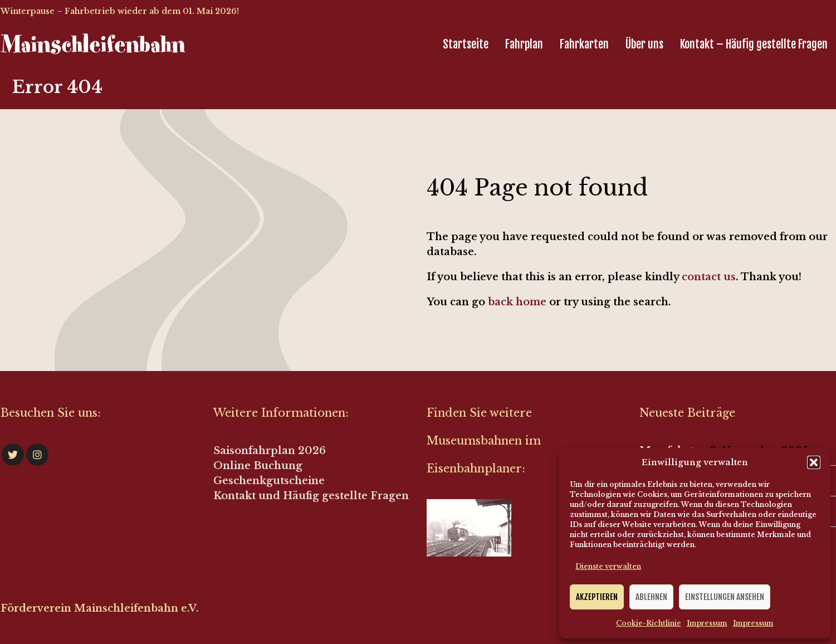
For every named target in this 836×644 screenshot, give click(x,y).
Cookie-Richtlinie (649, 623)
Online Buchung (258, 466)
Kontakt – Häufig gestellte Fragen (754, 44)
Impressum (707, 623)
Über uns (644, 44)
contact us (709, 277)
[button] (814, 462)
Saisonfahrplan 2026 (270, 451)
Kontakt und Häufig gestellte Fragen (311, 496)
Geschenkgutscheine (269, 481)
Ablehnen (651, 597)
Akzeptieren (597, 597)
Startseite (466, 44)
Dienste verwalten (608, 566)
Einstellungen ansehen (725, 597)
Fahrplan (524, 44)
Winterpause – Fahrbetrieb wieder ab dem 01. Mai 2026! (120, 11)
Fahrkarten (584, 44)
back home (517, 302)
